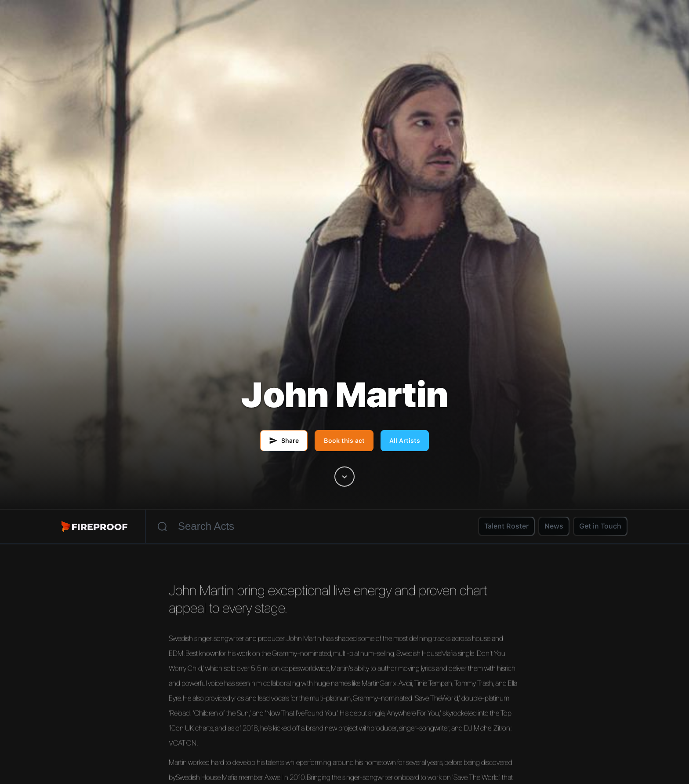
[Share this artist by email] (284, 441)
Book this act (344, 441)
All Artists (405, 441)
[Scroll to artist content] (344, 477)
